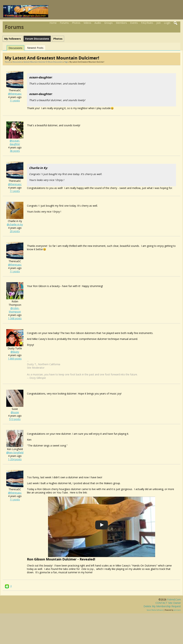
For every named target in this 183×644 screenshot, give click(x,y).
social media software (155, 610)
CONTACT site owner (168, 603)
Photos (76, 23)
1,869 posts (15, 359)
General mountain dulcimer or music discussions (43, 62)
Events (134, 23)
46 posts (15, 151)
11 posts (15, 100)
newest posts (35, 48)
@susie (15, 412)
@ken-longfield (15, 452)
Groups (108, 23)
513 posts (15, 419)
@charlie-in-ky (15, 224)
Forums (64, 23)
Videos (87, 23)
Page (66, 62)
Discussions (15, 48)
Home (53, 23)
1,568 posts (15, 318)
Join (159, 23)
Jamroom (177, 610)
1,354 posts (15, 459)
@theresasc (15, 94)
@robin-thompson (15, 310)
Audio (98, 23)
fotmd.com (174, 599)
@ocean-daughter (15, 142)
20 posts (15, 231)
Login (167, 23)
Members (121, 23)
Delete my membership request (162, 606)
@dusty (15, 352)
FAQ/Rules (147, 23)
